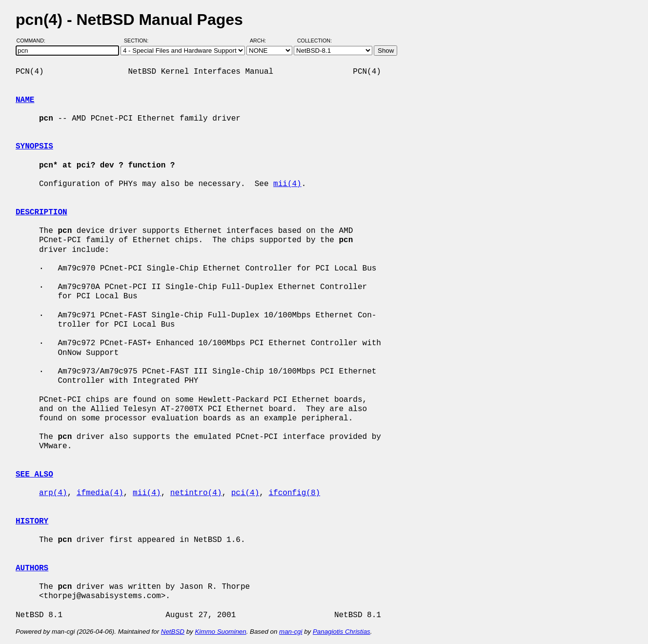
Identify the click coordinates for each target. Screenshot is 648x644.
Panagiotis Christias (342, 632)
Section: (138, 41)
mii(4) (287, 184)
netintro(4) (196, 493)
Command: (34, 41)
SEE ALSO (34, 475)
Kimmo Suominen (220, 632)
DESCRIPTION (41, 212)
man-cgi (291, 632)
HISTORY (32, 521)
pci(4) (245, 493)
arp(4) (53, 493)
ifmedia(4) (100, 493)
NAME (25, 100)
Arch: (262, 41)
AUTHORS (32, 568)
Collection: (314, 41)
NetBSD (173, 632)
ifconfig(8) (294, 493)
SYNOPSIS (34, 146)
